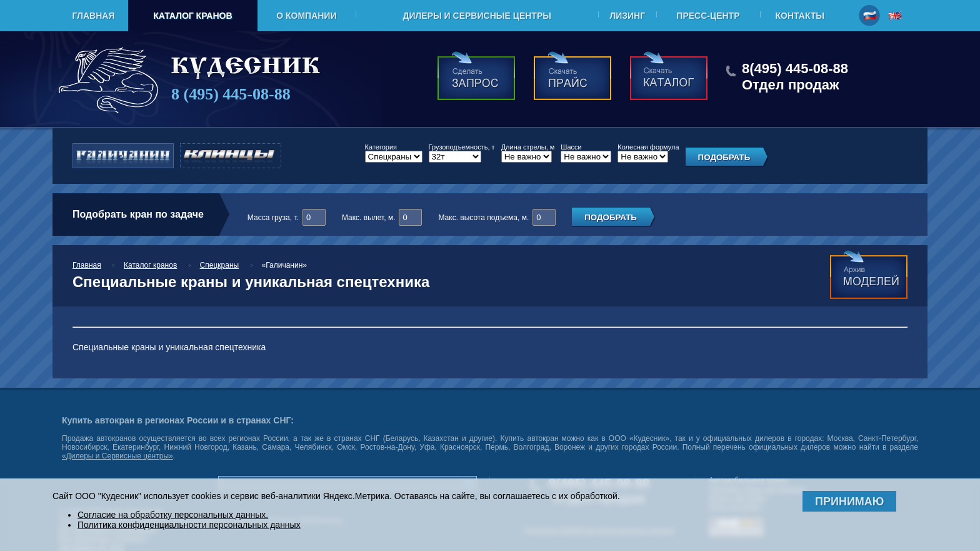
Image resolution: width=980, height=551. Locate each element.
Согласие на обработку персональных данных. (173, 515)
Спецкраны (220, 265)
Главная (94, 16)
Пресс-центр (708, 16)
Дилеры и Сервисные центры (477, 16)
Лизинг (627, 16)
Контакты (800, 16)
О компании (306, 16)
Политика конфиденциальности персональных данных (189, 525)
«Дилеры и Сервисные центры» (117, 456)
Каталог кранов (192, 16)
